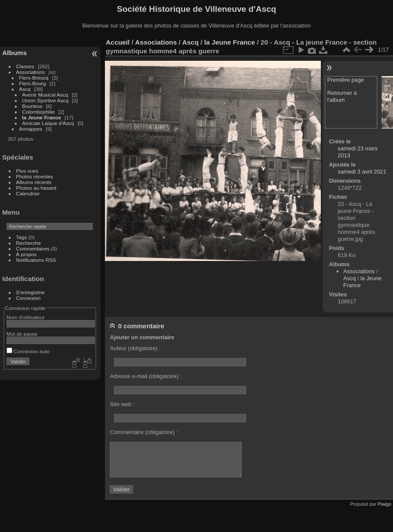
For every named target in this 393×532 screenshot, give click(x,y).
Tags (22, 237)
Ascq (25, 89)
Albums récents (34, 182)
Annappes (31, 129)
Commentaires (33, 249)
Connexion (28, 298)
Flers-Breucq (34, 78)
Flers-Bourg (33, 83)
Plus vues (27, 171)
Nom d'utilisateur (26, 317)
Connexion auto (28, 351)
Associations (31, 72)
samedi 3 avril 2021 (362, 172)
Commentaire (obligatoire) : (144, 432)
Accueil (118, 42)
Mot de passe (22, 334)
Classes (25, 66)
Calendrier (28, 193)
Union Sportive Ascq (45, 100)
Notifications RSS (36, 260)
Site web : (122, 404)
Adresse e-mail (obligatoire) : (146, 376)
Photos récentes (35, 176)
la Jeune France (42, 117)
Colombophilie (39, 112)
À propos (26, 254)
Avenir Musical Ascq (45, 95)
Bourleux (32, 106)
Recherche (29, 243)
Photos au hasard (36, 188)
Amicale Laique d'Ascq (48, 123)
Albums (14, 53)
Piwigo (384, 504)
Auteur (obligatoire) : (135, 348)
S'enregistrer (31, 292)
